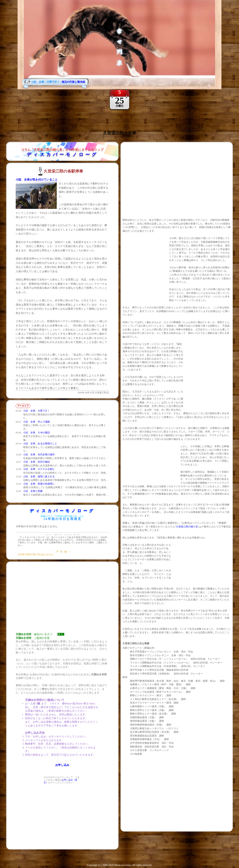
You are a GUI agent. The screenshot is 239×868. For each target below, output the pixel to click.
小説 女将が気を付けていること (37, 180)
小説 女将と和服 (33, 491)
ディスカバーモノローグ (62, 154)
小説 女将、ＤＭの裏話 (37, 433)
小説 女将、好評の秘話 (37, 462)
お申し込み (62, 765)
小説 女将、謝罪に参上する (39, 476)
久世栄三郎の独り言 (187, 527)
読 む (61, 634)
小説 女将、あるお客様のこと (40, 444)
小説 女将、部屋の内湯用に (39, 484)
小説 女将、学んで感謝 (37, 422)
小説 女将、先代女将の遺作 (39, 454)
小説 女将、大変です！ (37, 411)
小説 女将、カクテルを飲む (39, 469)
